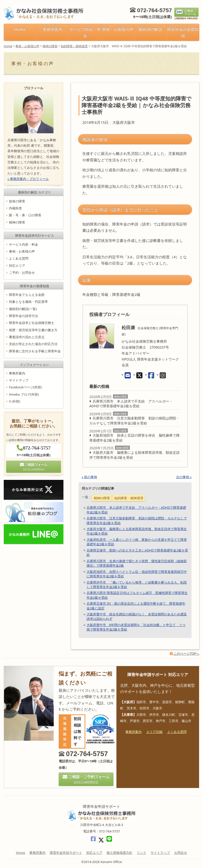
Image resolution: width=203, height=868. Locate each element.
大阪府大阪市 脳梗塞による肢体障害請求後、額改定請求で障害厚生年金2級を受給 (134, 455)
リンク (141, 853)
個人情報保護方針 (119, 853)
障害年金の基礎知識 (183, 32)
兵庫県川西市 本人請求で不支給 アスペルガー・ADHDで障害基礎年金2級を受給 (131, 404)
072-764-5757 (154, 10)
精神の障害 (120, 397)
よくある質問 (19, 258)
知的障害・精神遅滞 (129, 498)
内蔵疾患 (15, 208)
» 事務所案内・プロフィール (28, 179)
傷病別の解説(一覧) (23, 309)
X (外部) (15, 401)
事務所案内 (53, 29)
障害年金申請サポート (66, 853)
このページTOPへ (184, 653)
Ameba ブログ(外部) (24, 394)
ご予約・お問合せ (22, 273)
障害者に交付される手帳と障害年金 (35, 351)
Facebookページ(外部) (25, 387)
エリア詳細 (154, 732)
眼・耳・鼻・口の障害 (25, 215)
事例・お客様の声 (118, 29)
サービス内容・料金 (85, 32)
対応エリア (17, 265)
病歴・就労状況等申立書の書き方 (33, 330)
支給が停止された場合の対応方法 (33, 344)
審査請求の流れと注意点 (27, 337)
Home (20, 29)
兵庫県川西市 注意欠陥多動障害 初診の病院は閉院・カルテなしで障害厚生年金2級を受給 (134, 421)
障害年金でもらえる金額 (27, 295)
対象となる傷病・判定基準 (28, 302)
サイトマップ (19, 380)
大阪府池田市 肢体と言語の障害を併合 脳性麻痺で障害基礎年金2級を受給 (134, 438)
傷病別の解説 (151, 29)
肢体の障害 (120, 431)
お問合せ (181, 853)
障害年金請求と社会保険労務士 (32, 323)
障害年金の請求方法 (24, 316)
